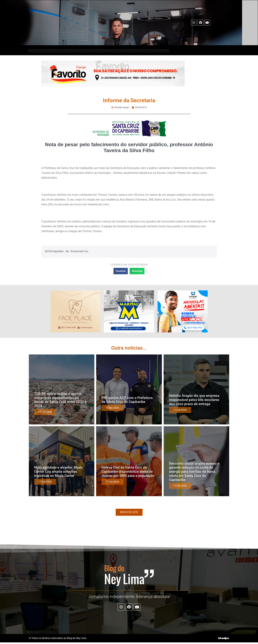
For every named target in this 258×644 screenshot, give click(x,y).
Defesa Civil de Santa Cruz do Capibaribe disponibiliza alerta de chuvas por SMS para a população (128, 471)
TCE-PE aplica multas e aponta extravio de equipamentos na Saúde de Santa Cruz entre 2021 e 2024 (60, 400)
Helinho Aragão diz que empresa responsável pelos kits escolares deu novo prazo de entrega (194, 400)
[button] (121, 271)
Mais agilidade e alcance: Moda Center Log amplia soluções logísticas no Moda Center (58, 471)
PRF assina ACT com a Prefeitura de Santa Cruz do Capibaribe (127, 400)
